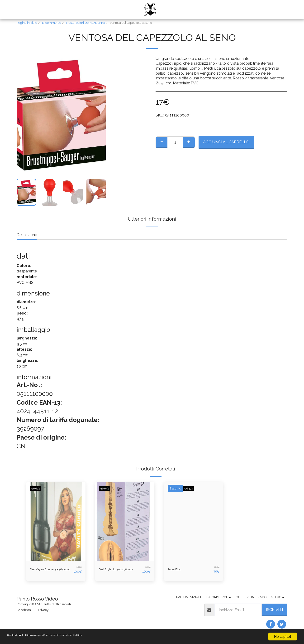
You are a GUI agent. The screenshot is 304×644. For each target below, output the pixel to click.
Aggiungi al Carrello (226, 142)
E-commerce (52, 23)
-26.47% (191, 488)
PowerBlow (178, 569)
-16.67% (38, 488)
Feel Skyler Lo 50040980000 (112, 571)
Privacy (43, 612)
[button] (172, 9)
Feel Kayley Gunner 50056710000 (47, 571)
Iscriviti (274, 612)
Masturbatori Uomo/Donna (85, 23)
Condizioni (24, 612)
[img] (56, 521)
